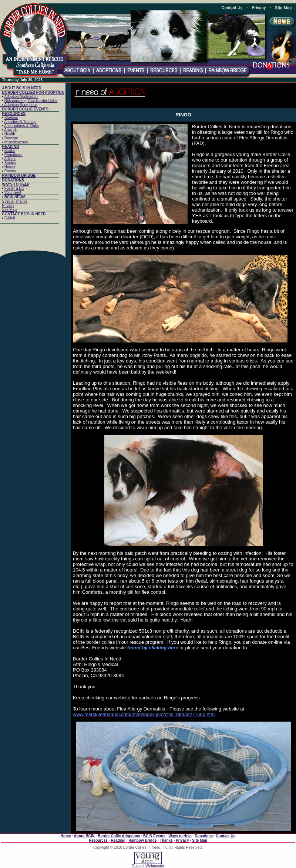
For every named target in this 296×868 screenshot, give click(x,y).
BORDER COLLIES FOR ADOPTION (33, 92)
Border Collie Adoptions (119, 836)
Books (10, 151)
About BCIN (84, 836)
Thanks (166, 840)
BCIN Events (154, 836)
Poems (10, 171)
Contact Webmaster (148, 866)
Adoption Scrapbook (21, 105)
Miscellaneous (16, 142)
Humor (10, 167)
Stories (10, 163)
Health (10, 134)
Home (66, 836)
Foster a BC (14, 188)
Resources (98, 840)
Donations (204, 836)
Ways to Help (180, 836)
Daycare (11, 138)
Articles (10, 159)
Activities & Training (20, 122)
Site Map (9, 210)
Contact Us (226, 836)
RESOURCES (14, 114)
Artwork (10, 130)
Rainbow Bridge (142, 840)
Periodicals (14, 155)
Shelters (11, 118)
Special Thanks (15, 201)
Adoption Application (21, 97)
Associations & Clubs (21, 126)
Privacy (8, 206)
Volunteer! (13, 193)
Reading (118, 840)
